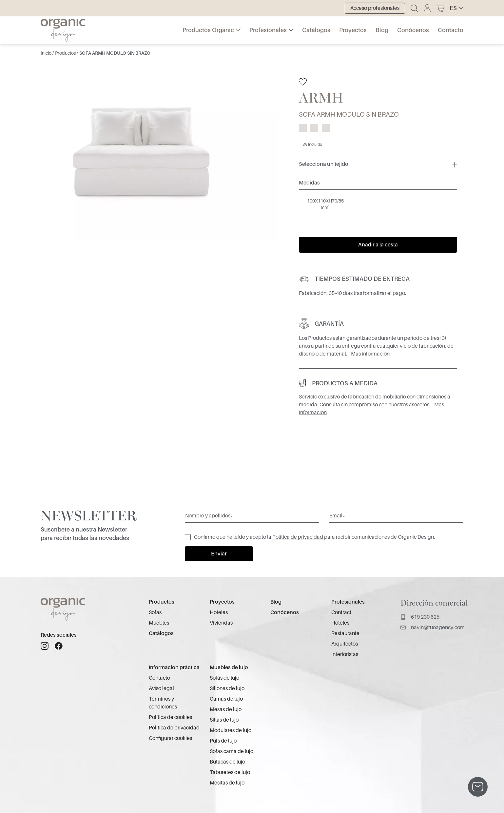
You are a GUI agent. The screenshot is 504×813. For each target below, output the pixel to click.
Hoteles (219, 612)
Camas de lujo (226, 699)
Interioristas (345, 654)
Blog (382, 30)
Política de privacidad (298, 537)
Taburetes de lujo (230, 772)
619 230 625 (420, 617)
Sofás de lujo (224, 678)
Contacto (451, 30)
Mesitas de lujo (227, 783)
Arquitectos (345, 644)
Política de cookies (170, 717)
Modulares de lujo (231, 730)
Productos (66, 53)
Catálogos (316, 30)
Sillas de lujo (224, 720)
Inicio (47, 53)
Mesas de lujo (226, 709)
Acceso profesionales (375, 8)
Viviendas (221, 623)
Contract (341, 612)
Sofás (155, 612)
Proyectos (353, 30)
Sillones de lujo (227, 688)
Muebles (159, 623)
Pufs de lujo (223, 741)
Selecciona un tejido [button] (324, 164)
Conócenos (413, 30)
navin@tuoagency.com (433, 628)
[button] (456, 8)
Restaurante (345, 633)
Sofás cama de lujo (232, 751)
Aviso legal (161, 688)
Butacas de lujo (227, 762)
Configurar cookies (170, 738)
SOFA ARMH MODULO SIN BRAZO (115, 53)
